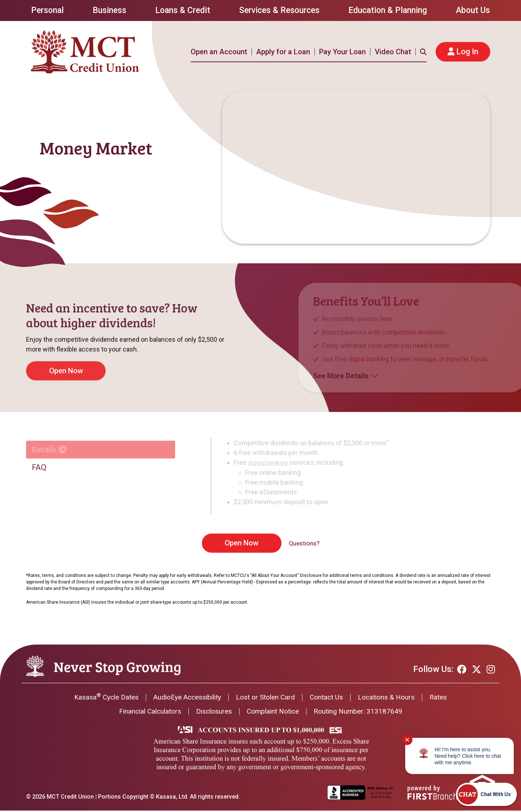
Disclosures (212, 713)
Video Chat (393, 52)
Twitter (476, 669)
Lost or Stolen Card (266, 698)
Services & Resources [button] (279, 10)
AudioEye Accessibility (184, 698)
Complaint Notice (274, 713)
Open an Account (219, 52)
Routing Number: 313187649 (363, 713)
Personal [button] (47, 10)
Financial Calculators (146, 713)
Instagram (491, 669)
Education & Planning (388, 10)
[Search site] (423, 52)
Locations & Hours (392, 698)
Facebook (462, 669)
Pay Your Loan (342, 52)
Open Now (240, 543)
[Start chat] (486, 794)
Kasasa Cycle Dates (99, 698)
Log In (467, 52)
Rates (446, 698)
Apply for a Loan (283, 52)
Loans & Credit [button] (183, 10)
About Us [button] (473, 10)
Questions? (304, 543)
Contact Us (330, 698)
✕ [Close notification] (407, 740)
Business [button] (109, 10)
